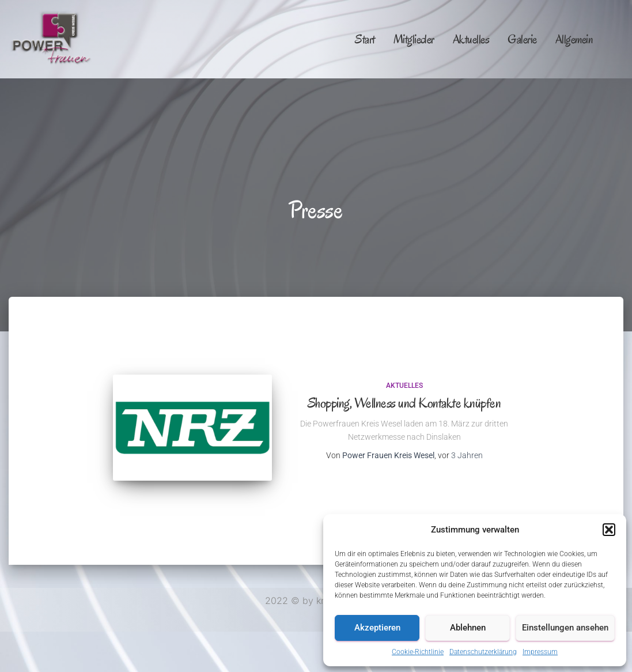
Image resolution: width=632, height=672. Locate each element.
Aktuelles (471, 39)
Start (365, 39)
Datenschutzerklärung (483, 652)
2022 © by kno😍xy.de (316, 601)
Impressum (540, 652)
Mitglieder (414, 39)
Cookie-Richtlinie (418, 652)
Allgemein (574, 39)
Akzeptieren (377, 628)
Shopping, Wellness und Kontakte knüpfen (404, 403)
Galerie (522, 39)
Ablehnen (468, 628)
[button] (609, 530)
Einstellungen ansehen (565, 628)
